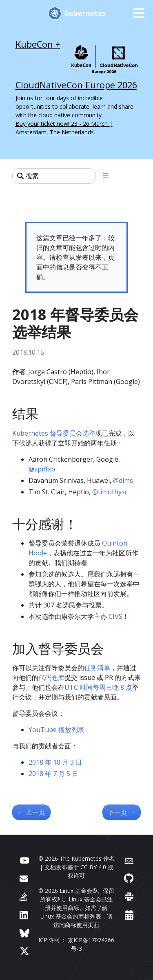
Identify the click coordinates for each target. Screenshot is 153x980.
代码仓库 (51, 677)
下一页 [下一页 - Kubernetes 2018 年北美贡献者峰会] (122, 812)
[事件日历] (129, 915)
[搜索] (54, 176)
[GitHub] (129, 878)
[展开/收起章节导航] (106, 176)
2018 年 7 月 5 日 (53, 774)
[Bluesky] (24, 933)
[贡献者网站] (129, 860)
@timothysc (110, 492)
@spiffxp (42, 469)
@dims (123, 480)
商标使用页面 (82, 925)
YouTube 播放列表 (57, 730)
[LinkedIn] (24, 915)
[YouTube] (24, 860)
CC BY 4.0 (93, 867)
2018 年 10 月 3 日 (55, 762)
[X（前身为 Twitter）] (24, 951)
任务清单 (97, 668)
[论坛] (24, 878)
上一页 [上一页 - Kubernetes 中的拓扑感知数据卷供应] (31, 812)
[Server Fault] (23, 896)
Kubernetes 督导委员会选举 (54, 433)
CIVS (115, 616)
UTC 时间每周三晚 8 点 (98, 687)
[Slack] (129, 896)
